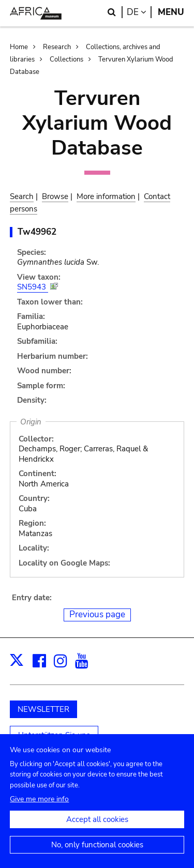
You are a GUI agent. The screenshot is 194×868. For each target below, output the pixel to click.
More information (106, 196)
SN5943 (33, 287)
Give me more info (39, 808)
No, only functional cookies (97, 854)
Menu (171, 12)
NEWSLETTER (43, 709)
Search (22, 196)
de (139, 12)
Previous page (97, 614)
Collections (66, 59)
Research (57, 47)
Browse (55, 196)
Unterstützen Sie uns (54, 735)
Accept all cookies (97, 829)
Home (19, 47)
